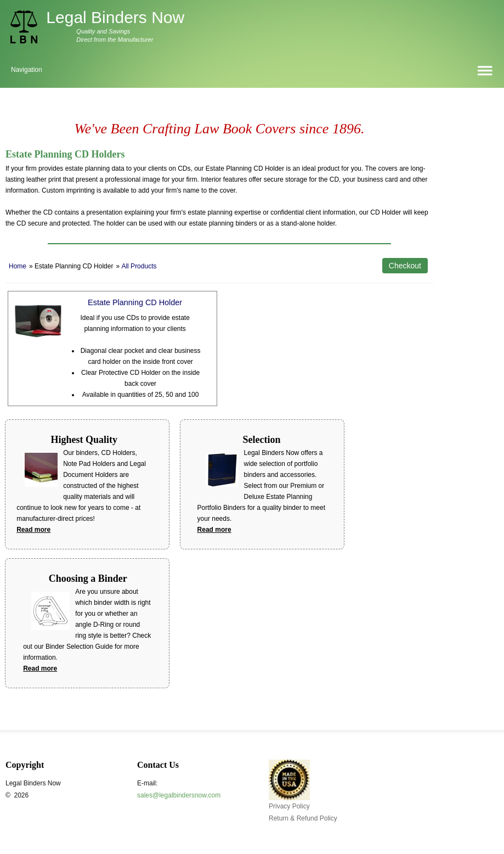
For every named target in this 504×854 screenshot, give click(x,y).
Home (18, 266)
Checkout (405, 266)
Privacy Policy (289, 806)
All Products (139, 266)
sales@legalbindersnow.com (179, 795)
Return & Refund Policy (303, 818)
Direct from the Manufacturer (115, 40)
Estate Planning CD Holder (135, 302)
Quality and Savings (103, 31)
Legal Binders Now (115, 17)
